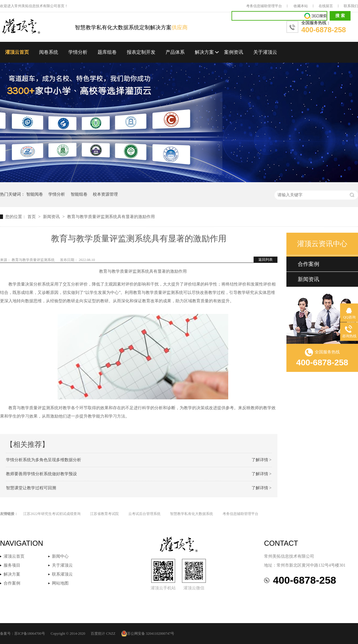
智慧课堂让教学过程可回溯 (31, 488)
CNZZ (111, 634)
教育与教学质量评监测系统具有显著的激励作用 (111, 217)
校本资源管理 (105, 194)
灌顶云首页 (17, 52)
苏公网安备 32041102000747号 (148, 634)
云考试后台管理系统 (144, 514)
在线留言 (326, 6)
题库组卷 (107, 52)
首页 (32, 217)
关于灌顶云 (265, 52)
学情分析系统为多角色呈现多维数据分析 (44, 460)
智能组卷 (79, 194)
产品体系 (175, 52)
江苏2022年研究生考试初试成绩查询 (52, 514)
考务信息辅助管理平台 (264, 6)
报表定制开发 (141, 52)
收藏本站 (301, 6)
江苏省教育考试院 (104, 514)
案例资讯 (234, 52)
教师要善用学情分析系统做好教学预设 (41, 474)
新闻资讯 (52, 217)
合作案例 (308, 264)
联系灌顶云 (62, 574)
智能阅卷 (35, 194)
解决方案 (204, 52)
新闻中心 (60, 556)
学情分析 (78, 52)
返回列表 (266, 260)
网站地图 (60, 583)
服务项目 (12, 565)
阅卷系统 (49, 52)
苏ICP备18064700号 (30, 634)
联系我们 (351, 6)
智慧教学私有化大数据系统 (192, 514)
